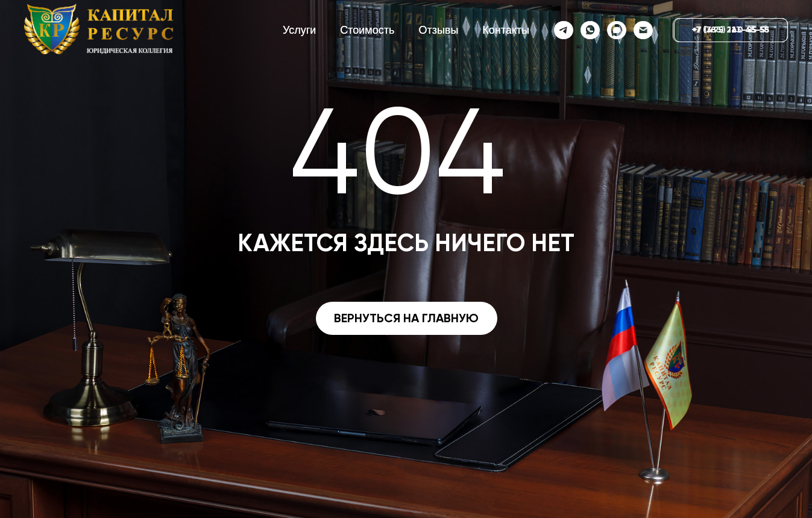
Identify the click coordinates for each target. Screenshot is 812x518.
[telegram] (563, 30)
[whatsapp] (590, 30)
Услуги (299, 30)
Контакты (506, 30)
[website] (616, 30)
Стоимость (367, 30)
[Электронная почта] (643, 30)
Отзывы (438, 30)
